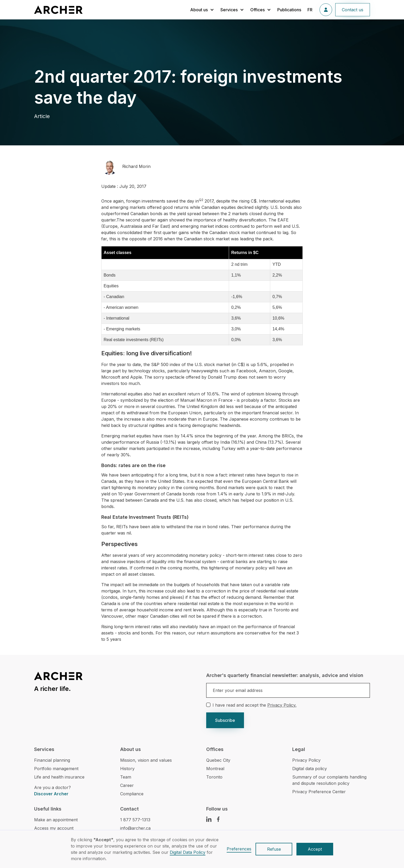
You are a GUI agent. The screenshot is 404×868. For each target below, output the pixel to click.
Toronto (214, 777)
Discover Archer (51, 794)
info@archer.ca (135, 828)
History (127, 769)
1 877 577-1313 (135, 820)
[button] (202, 10)
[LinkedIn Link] (209, 819)
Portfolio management (56, 769)
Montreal (215, 769)
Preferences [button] (239, 849)
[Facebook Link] (218, 819)
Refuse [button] (274, 849)
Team (126, 777)
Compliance (132, 794)
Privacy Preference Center (319, 792)
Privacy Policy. (282, 705)
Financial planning (52, 760)
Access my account (54, 828)
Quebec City (218, 760)
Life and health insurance (59, 777)
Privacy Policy (306, 760)
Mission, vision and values (146, 760)
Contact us (353, 10)
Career (127, 785)
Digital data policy (310, 769)
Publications (289, 10)
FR (310, 10)
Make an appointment (56, 820)
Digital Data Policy (188, 852)
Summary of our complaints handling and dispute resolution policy (329, 780)
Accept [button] (315, 849)
